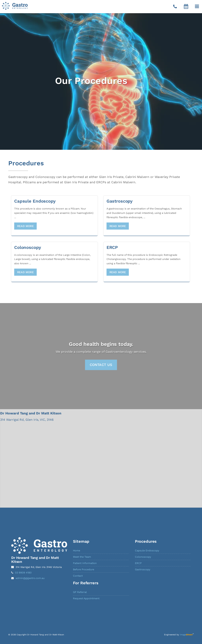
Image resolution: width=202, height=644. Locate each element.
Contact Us (101, 365)
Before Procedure (84, 569)
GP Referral (80, 592)
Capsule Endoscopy (147, 550)
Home (77, 550)
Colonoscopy (143, 557)
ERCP (138, 563)
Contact (78, 576)
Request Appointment (86, 598)
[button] (197, 7)
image (186, 635)
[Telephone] (175, 7)
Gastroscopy (143, 569)
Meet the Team (82, 557)
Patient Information (85, 563)
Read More (25, 226)
